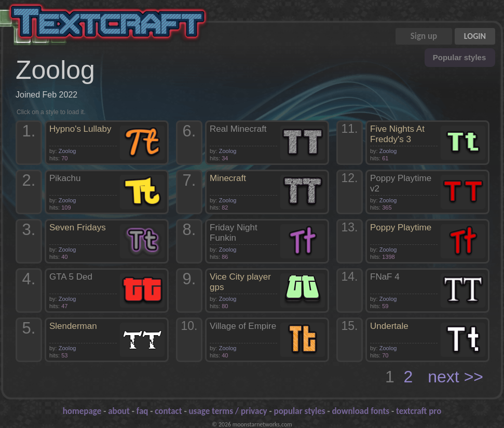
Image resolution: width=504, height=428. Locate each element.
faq (142, 411)
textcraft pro (419, 411)
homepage (82, 411)
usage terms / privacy (228, 411)
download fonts (361, 411)
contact (168, 411)
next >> (455, 377)
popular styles (300, 411)
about (119, 411)
